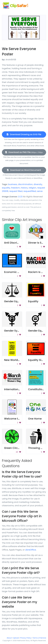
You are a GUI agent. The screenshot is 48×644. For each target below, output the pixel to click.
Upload (16, 638)
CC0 (20, 197)
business (13, 184)
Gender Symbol (14, 331)
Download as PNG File (24, 152)
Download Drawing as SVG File (24, 134)
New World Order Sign (18, 360)
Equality (33, 301)
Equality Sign (36, 360)
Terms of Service (39, 638)
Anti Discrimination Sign (19, 243)
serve (40, 191)
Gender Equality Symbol (20, 301)
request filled (16, 191)
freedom (16, 188)
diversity (38, 184)
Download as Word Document (24, 170)
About (9, 638)
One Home (35, 419)
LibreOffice (31, 550)
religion (32, 188)
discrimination (25, 184)
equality (6, 188)
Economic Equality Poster (20, 272)
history (24, 188)
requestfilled (30, 191)
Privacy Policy (26, 638)
